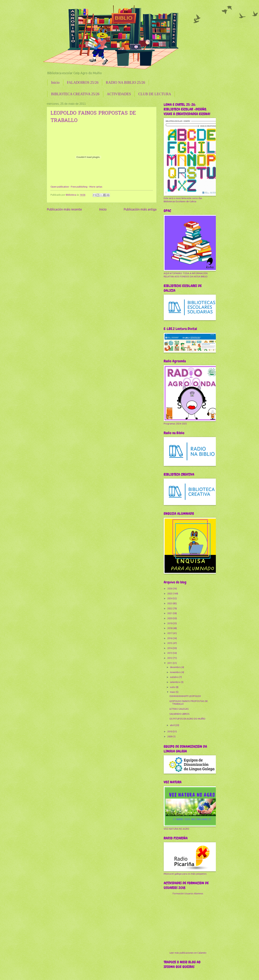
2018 (170, 628)
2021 (170, 613)
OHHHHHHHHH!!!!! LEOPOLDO (185, 696)
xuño (173, 687)
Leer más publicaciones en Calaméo (188, 953)
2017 (170, 633)
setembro (175, 682)
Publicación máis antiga (140, 209)
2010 (170, 731)
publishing (82, 187)
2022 (170, 608)
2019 (170, 623)
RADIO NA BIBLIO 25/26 (125, 82)
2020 (170, 618)
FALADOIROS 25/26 (83, 82)
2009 (170, 736)
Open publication (60, 187)
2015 (170, 643)
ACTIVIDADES (119, 94)
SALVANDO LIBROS (180, 714)
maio (173, 692)
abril (173, 725)
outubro (175, 677)
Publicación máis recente (64, 209)
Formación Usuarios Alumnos (188, 893)
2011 (170, 663)
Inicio (55, 82)
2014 (170, 648)
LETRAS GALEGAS (179, 709)
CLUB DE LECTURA (155, 94)
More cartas (96, 187)
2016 (170, 638)
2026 (170, 588)
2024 (170, 598)
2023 (170, 603)
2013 (170, 653)
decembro (176, 667)
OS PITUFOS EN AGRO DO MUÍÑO (187, 719)
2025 (170, 593)
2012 (170, 658)
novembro (176, 672)
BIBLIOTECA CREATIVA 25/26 (75, 94)
